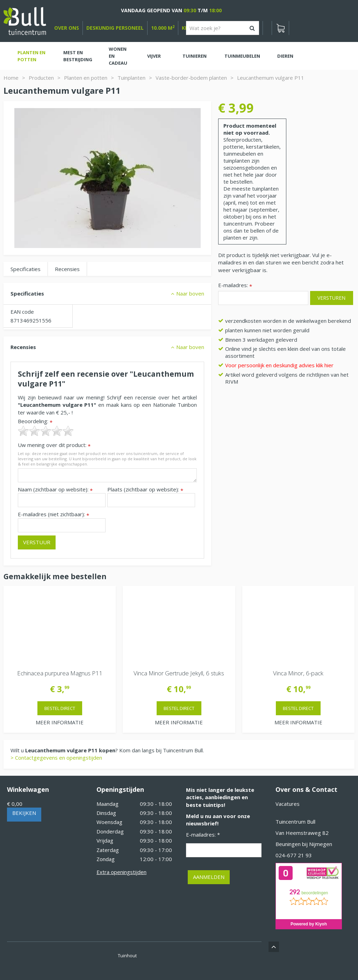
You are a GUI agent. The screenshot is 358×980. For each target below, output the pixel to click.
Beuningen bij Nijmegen (304, 844)
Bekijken (24, 813)
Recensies (67, 269)
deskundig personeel (115, 28)
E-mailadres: (235, 286)
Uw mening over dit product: (54, 445)
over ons (67, 28)
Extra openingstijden (121, 872)
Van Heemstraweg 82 (302, 833)
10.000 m (163, 28)
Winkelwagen (28, 789)
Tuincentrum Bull (295, 822)
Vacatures (288, 804)
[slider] (46, 431)
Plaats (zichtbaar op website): (145, 489)
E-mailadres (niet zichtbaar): (53, 514)
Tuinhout (127, 956)
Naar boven (190, 293)
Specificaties (26, 269)
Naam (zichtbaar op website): (55, 489)
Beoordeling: (35, 421)
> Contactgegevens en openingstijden (56, 758)
